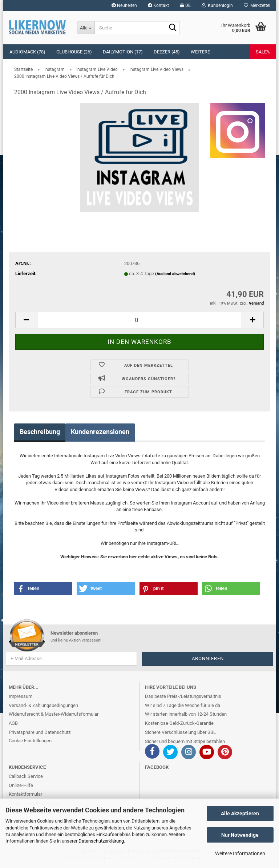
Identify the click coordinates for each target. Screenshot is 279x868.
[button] (185, 5)
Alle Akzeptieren (240, 813)
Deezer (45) (167, 52)
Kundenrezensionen (100, 432)
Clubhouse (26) (74, 52)
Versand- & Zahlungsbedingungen (43, 705)
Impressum (21, 696)
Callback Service (26, 776)
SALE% (263, 52)
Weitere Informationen (240, 853)
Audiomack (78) (27, 52)
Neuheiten (124, 5)
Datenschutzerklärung (101, 841)
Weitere (200, 52)
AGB (13, 723)
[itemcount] (139, 320)
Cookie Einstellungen (30, 741)
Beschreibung (40, 432)
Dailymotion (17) (123, 52)
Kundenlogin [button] (217, 5)
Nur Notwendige (240, 835)
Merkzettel (257, 5)
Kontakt (158, 5)
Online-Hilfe (21, 785)
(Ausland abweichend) (175, 274)
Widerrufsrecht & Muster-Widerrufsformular (54, 714)
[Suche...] (86, 28)
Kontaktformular (25, 794)
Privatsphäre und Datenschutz (40, 732)
